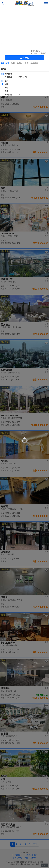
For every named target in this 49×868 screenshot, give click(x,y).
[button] (46, 3)
